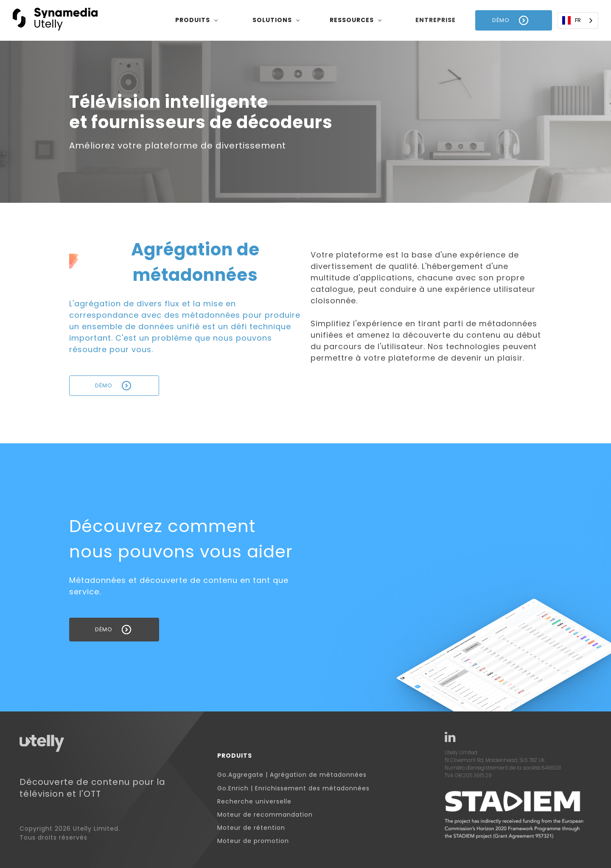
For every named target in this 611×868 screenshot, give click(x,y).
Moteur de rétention (251, 828)
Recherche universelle (254, 802)
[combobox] (578, 21)
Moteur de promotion (253, 841)
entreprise (436, 20)
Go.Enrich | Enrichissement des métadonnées (293, 788)
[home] (55, 20)
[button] (197, 20)
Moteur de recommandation (265, 815)
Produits (235, 756)
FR (572, 20)
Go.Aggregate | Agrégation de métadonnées (292, 775)
